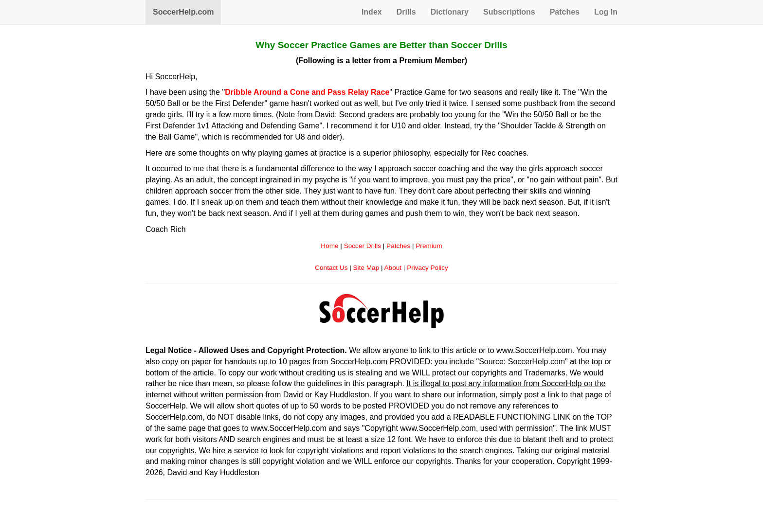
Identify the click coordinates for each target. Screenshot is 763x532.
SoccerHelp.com (183, 12)
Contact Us (331, 268)
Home (329, 246)
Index (372, 12)
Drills (406, 12)
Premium (429, 246)
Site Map (366, 268)
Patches (565, 12)
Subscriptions (509, 12)
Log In (606, 12)
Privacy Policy (427, 268)
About (393, 268)
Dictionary (450, 12)
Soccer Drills (363, 246)
